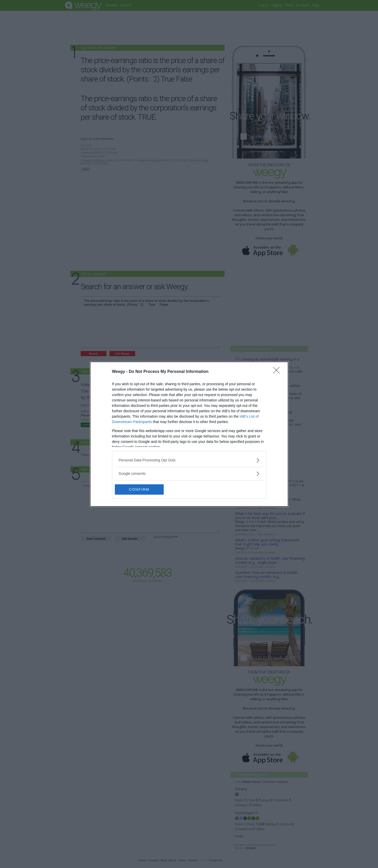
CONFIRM (139, 489)
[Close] (278, 372)
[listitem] (189, 460)
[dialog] (189, 434)
